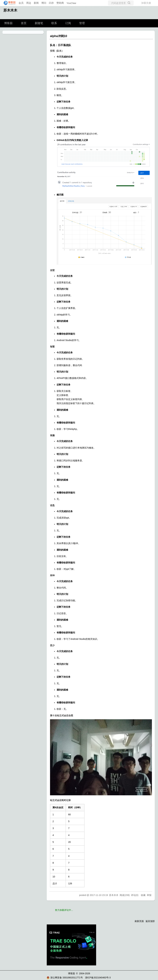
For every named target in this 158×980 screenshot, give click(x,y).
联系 (54, 23)
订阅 (68, 23)
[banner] (9, 3)
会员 (21, 3)
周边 (29, 3)
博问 (44, 3)
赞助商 (60, 3)
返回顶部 (150, 921)
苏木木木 (10, 10)
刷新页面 (139, 921)
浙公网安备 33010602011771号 (65, 978)
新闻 (36, 3)
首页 (24, 23)
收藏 (143, 895)
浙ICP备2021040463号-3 (98, 978)
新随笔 (39, 23)
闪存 (51, 3)
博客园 (8, 23)
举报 (149, 895)
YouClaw (71, 3)
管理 (82, 23)
